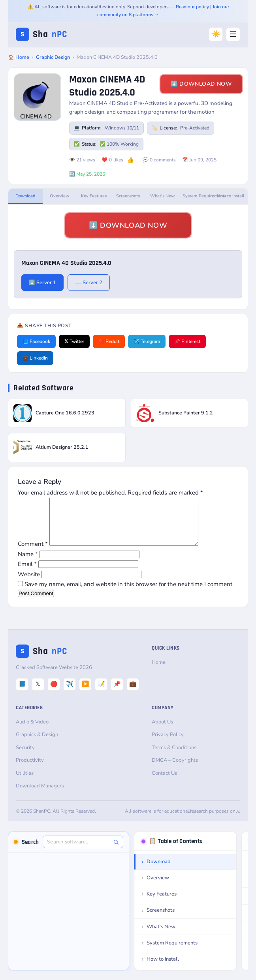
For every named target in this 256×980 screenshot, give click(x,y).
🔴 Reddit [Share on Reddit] (109, 341)
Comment (33, 553)
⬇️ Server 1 (42, 283)
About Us (162, 731)
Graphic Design (53, 57)
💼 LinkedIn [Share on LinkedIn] (35, 358)
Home (159, 672)
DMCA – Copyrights (175, 770)
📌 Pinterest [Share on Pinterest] (187, 341)
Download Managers (40, 795)
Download (25, 196)
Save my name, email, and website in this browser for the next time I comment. (129, 594)
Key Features (94, 196)
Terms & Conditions (174, 757)
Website (29, 584)
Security (25, 757)
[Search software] (79, 851)
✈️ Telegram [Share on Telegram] (147, 341)
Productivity (30, 770)
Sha (41, 35)
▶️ (86, 693)
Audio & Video (32, 731)
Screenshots (128, 196)
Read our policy (192, 7)
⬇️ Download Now (201, 84)
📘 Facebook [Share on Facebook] (36, 341)
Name (28, 564)
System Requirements (198, 196)
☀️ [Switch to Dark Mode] (216, 34)
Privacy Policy (168, 744)
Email (27, 573)
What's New (162, 196)
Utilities (25, 783)
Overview (59, 196)
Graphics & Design (37, 744)
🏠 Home (19, 57)
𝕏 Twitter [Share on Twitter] (74, 341)
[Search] (116, 852)
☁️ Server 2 (89, 283)
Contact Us (164, 783)
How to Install (231, 196)
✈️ (70, 693)
